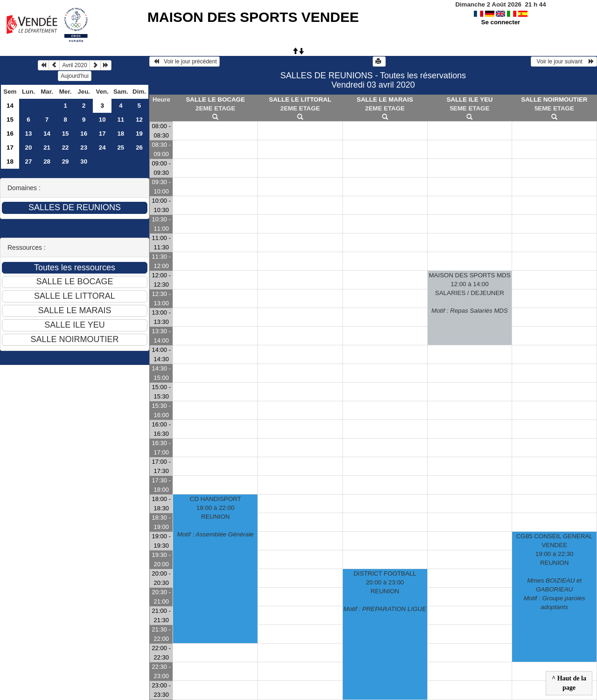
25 (121, 148)
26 (139, 148)
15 (10, 120)
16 (10, 134)
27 (29, 161)
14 (10, 106)
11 (121, 120)
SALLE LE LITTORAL (300, 100)
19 (139, 134)
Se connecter (501, 22)
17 (102, 134)
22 (66, 148)
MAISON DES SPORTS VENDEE (253, 17)
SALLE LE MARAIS (385, 100)
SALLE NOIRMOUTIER (554, 100)
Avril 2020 (74, 65)
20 (29, 148)
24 (102, 148)
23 (84, 148)
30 (84, 161)
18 (121, 134)
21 (47, 148)
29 (66, 161)
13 (29, 134)
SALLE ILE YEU (469, 100)
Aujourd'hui (75, 76)
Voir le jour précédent (184, 62)
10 (102, 120)
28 (47, 161)
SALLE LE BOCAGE (215, 100)
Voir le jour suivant (564, 62)
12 (139, 120)
